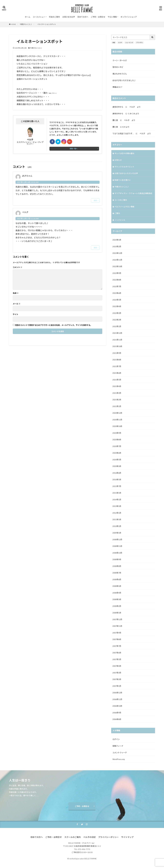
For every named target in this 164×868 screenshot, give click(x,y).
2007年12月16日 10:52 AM (28, 182)
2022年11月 (117, 260)
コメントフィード (120, 753)
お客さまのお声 (69, 17)
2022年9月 (117, 273)
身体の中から (119, 107)
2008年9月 (117, 559)
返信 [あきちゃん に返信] (95, 200)
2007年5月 (117, 659)
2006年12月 (117, 693)
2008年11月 (117, 546)
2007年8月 (117, 639)
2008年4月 (117, 593)
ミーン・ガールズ (120, 60)
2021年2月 (117, 400)
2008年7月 (117, 573)
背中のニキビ (118, 67)
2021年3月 (117, 393)
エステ (120, 43)
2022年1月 (117, 326)
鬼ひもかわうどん (120, 74)
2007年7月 (117, 646)
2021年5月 (117, 380)
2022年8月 (117, 280)
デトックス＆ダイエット (124, 167)
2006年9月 (117, 713)
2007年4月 (117, 666)
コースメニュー (39, 17)
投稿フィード (118, 746)
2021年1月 (117, 406)
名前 (16, 293)
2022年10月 (117, 266)
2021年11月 (117, 340)
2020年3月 (117, 466)
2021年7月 (117, 366)
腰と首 (116, 120)
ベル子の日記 (89, 837)
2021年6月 (117, 373)
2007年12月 (117, 619)
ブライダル (139, 43)
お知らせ (118, 160)
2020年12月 (117, 413)
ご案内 (117, 213)
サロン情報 (112, 17)
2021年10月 (117, 346)
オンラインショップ (129, 17)
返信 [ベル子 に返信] (95, 248)
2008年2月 (117, 606)
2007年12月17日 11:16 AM (28, 219)
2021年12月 (117, 333)
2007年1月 (117, 686)
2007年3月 (117, 673)
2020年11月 (117, 420)
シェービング (129, 43)
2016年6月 (117, 473)
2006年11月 (117, 699)
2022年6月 (117, 293)
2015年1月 (117, 493)
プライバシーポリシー (108, 837)
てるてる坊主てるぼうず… (124, 134)
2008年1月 (117, 613)
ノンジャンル (120, 220)
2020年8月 (117, 440)
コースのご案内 (121, 200)
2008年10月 (117, 553)
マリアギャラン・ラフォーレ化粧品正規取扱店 (133, 193)
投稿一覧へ (74, 149)
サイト (16, 314)
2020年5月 (117, 460)
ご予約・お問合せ (98, 17)
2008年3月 (117, 599)
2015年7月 (117, 486)
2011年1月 (117, 519)
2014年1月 (117, 500)
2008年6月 (117, 579)
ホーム (28, 17)
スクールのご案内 (73, 837)
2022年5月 (117, 300)
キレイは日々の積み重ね (124, 153)
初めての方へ (83, 17)
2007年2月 (117, 679)
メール (17, 304)
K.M (124, 127)
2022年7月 (117, 286)
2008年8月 (117, 566)
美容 (114, 43)
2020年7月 (117, 446)
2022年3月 (117, 313)
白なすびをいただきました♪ (124, 80)
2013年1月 (117, 506)
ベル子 (142, 134)
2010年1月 (117, 526)
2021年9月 (117, 353)
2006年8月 (117, 719)
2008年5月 (117, 586)
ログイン (116, 739)
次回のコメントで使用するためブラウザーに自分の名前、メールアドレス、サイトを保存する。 (53, 325)
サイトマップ (127, 837)
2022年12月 (117, 253)
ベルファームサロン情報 (124, 207)
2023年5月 (117, 240)
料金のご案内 (54, 17)
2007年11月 (117, 626)
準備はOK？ (117, 87)
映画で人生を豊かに (123, 180)
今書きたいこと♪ (26, 24)
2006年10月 (117, 706)
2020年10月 (117, 426)
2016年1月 (117, 480)
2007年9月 (117, 633)
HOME (14, 24)
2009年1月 (117, 533)
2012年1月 (117, 513)
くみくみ (131, 114)
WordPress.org (119, 759)
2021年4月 (117, 386)
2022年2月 (117, 320)
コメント (17, 267)
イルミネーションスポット (47, 24)
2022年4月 (117, 306)
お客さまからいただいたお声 (127, 173)
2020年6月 (117, 453)
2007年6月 (117, 653)
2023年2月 (117, 246)
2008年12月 (117, 539)
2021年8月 (117, 360)
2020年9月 (117, 433)
